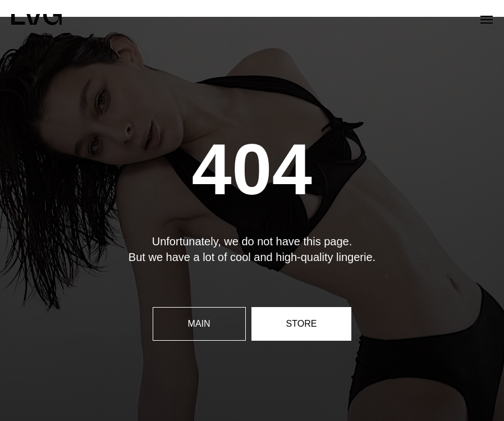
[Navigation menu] (487, 20)
